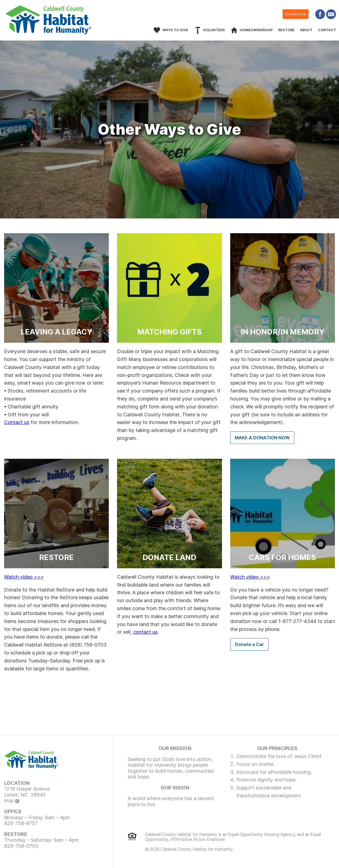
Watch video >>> (24, 577)
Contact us (17, 422)
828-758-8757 (21, 823)
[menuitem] (209, 30)
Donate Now (296, 14)
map (9, 801)
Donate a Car (249, 644)
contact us (145, 632)
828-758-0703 (21, 846)
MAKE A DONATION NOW (262, 438)
